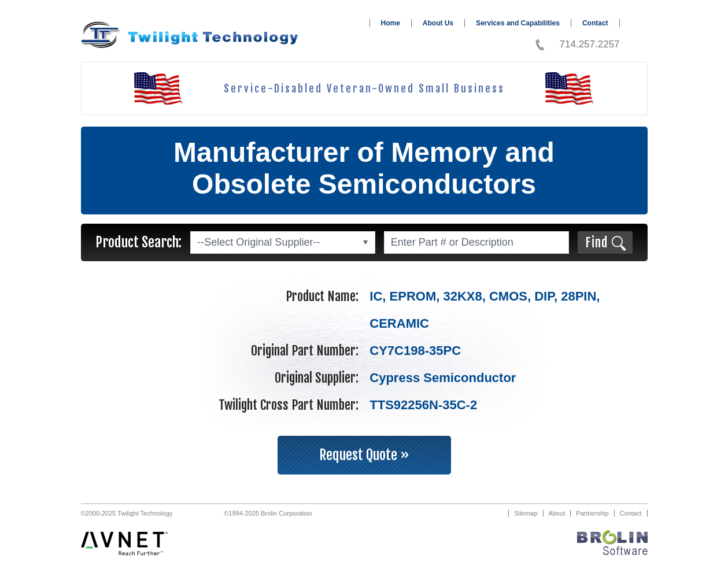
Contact (595, 23)
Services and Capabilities (518, 23)
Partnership (592, 513)
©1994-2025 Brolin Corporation (268, 513)
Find (596, 242)
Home (391, 23)
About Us (438, 23)
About (557, 513)
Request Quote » (364, 455)
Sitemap (526, 513)
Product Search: (138, 242)
